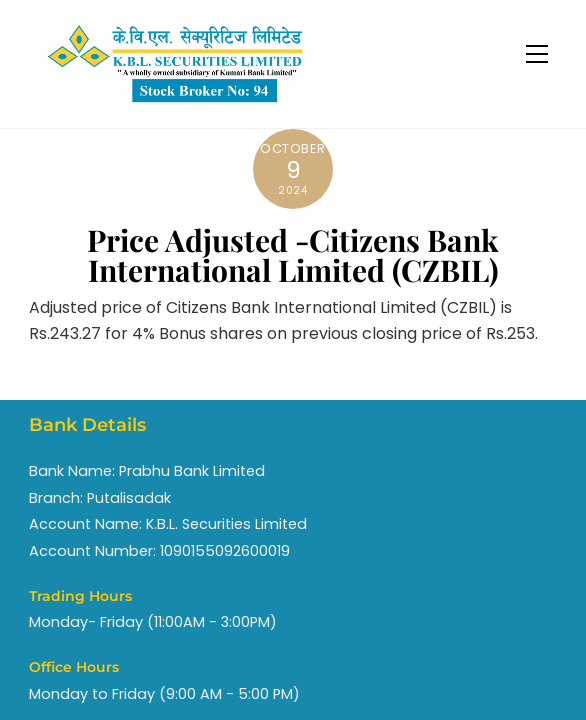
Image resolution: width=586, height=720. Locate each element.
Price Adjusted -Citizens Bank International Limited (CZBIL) (293, 255)
